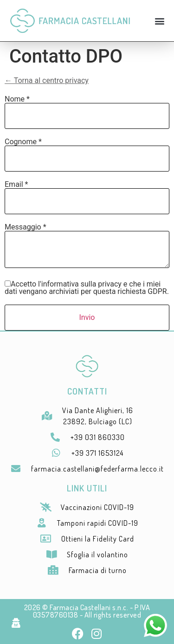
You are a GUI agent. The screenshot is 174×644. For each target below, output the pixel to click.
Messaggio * (26, 227)
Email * (16, 185)
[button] (159, 21)
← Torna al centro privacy (47, 80)
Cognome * (23, 142)
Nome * (17, 99)
